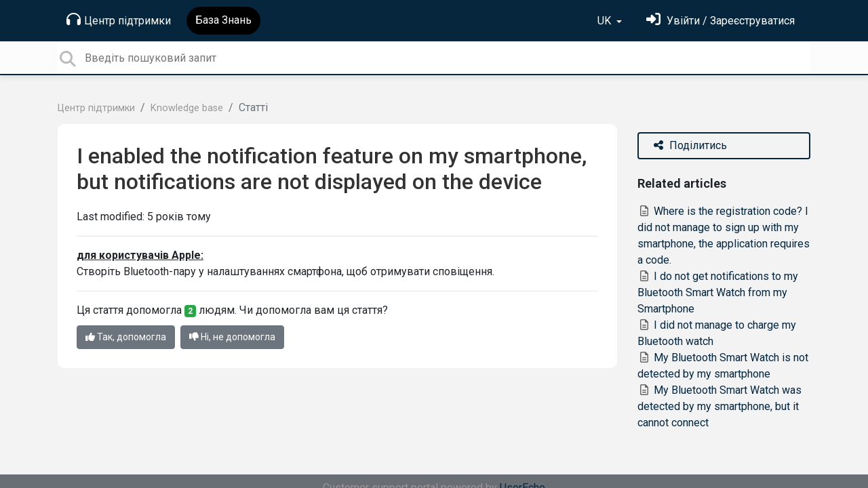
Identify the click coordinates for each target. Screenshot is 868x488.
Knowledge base (187, 108)
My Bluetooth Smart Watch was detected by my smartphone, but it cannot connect (719, 406)
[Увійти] (721, 21)
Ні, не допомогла (232, 337)
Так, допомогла (126, 337)
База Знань (223, 20)
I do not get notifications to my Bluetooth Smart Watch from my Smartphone (718, 292)
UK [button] (606, 21)
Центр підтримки (119, 20)
